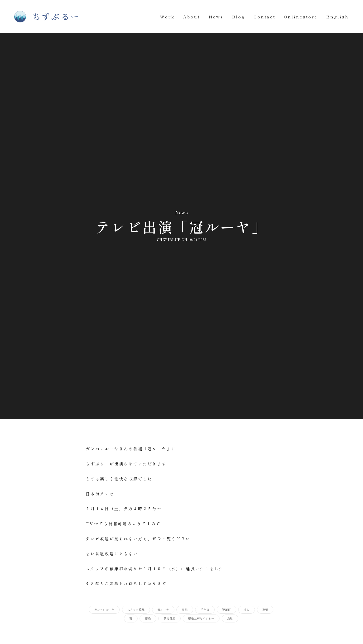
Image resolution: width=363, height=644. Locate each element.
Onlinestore (301, 17)
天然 (185, 610)
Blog (239, 17)
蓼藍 (265, 610)
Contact (264, 17)
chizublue (169, 240)
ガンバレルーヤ (104, 610)
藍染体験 (169, 618)
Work (167, 17)
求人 (246, 610)
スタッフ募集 (136, 610)
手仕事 (205, 610)
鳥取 (230, 618)
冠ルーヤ (163, 610)
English (337, 17)
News (216, 17)
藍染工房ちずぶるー (201, 618)
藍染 (148, 618)
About (192, 17)
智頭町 (226, 610)
